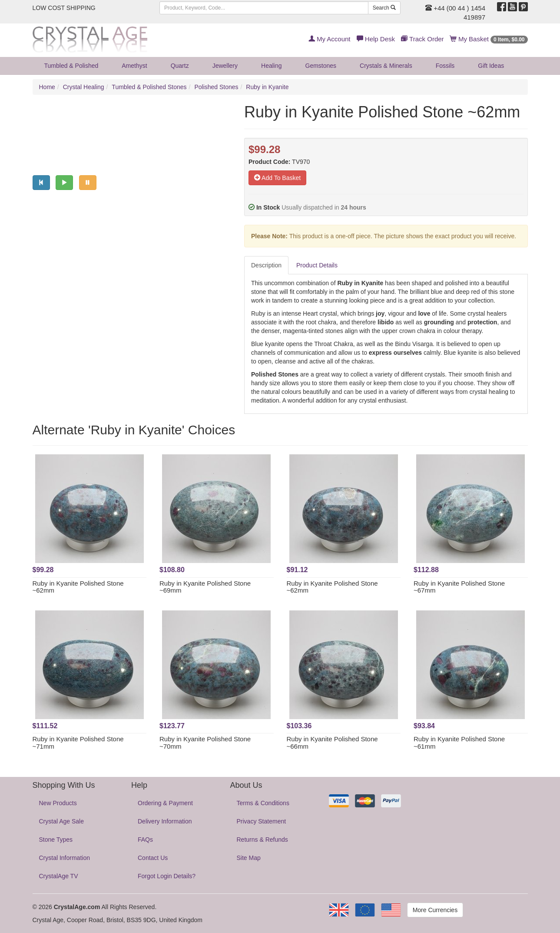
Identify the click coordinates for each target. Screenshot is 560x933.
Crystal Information (65, 858)
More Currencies (435, 910)
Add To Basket (277, 178)
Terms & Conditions (263, 803)
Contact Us (153, 858)
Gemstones (321, 66)
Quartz (180, 66)
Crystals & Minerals (386, 66)
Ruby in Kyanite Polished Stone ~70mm (205, 743)
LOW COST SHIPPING (64, 8)
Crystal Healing (84, 87)
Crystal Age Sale (62, 821)
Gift (491, 66)
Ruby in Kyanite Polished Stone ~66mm (332, 743)
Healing (271, 66)
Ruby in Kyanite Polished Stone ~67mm (459, 587)
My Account (330, 39)
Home (47, 87)
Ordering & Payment (165, 803)
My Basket (489, 39)
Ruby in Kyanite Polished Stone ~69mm (205, 587)
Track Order (422, 39)
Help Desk (376, 39)
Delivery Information (165, 821)
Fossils (445, 66)
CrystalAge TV (59, 876)
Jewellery (225, 66)
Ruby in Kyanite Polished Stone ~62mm (78, 587)
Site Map (249, 858)
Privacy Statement (262, 821)
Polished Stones (216, 87)
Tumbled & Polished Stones (149, 87)
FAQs (145, 840)
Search (384, 8)
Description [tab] (266, 265)
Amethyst (134, 66)
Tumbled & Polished (71, 66)
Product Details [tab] (317, 265)
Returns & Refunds (262, 840)
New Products (58, 803)
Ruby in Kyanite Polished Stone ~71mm (78, 743)
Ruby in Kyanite (267, 87)
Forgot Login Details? (167, 876)
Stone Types (56, 840)
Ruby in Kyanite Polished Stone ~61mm (459, 743)
